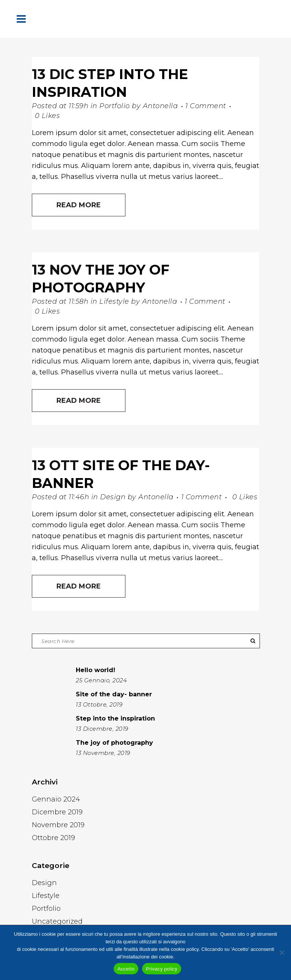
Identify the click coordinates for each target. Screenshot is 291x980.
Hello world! (95, 670)
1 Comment (206, 106)
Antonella (160, 106)
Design (113, 497)
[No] (282, 952)
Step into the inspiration (115, 718)
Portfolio (115, 106)
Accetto (126, 969)
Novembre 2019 (58, 825)
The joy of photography (114, 743)
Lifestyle (114, 301)
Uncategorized (57, 921)
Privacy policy (162, 969)
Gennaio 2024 (56, 799)
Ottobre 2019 (53, 838)
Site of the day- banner (114, 694)
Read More (79, 205)
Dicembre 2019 (57, 812)
